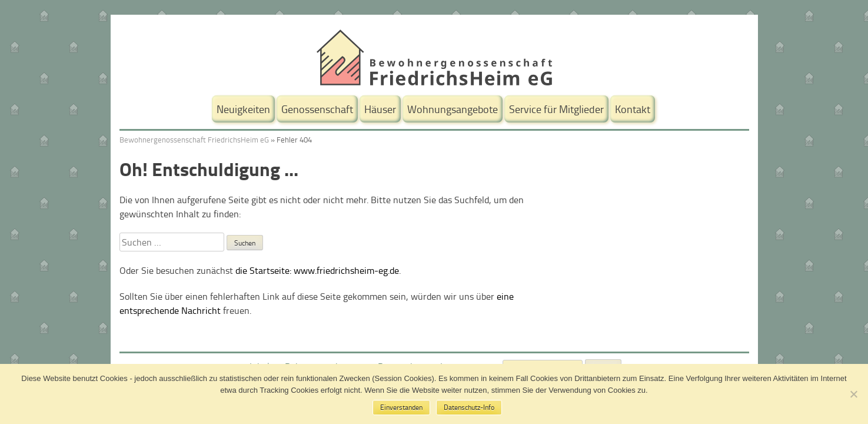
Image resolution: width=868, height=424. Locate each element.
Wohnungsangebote (453, 109)
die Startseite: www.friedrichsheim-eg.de (317, 270)
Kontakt (633, 109)
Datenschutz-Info (469, 407)
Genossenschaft (317, 109)
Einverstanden (401, 407)
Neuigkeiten (243, 109)
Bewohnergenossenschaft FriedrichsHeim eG (194, 140)
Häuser (380, 109)
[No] (853, 394)
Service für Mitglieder (556, 109)
